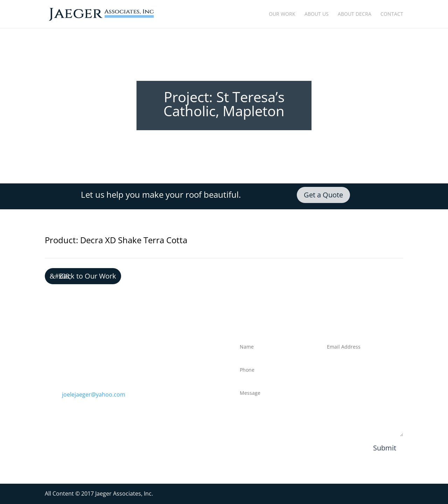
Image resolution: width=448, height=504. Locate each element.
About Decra (355, 14)
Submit (385, 448)
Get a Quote (323, 195)
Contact (392, 14)
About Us (317, 14)
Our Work (282, 14)
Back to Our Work (87, 276)
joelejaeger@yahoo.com (94, 394)
